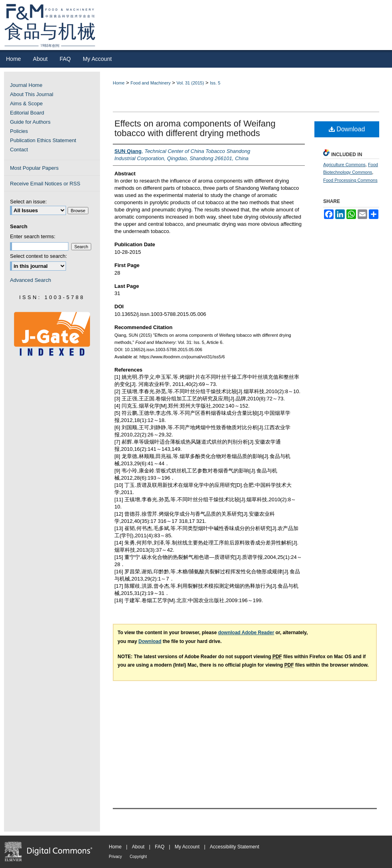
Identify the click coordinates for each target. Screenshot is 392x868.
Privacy (115, 857)
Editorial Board (27, 113)
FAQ (160, 847)
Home (119, 83)
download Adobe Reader (246, 633)
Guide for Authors (30, 122)
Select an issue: (28, 202)
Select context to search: (38, 256)
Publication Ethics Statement (43, 140)
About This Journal (32, 94)
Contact (19, 150)
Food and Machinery (150, 83)
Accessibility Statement (235, 847)
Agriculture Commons (344, 165)
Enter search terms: (33, 236)
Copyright (138, 857)
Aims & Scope (26, 103)
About (138, 847)
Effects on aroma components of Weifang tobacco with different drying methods (195, 128)
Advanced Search (31, 280)
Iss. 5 (215, 83)
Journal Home (26, 85)
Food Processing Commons (350, 180)
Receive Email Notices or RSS (45, 184)
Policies (19, 131)
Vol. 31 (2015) (190, 83)
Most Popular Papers (34, 168)
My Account (187, 847)
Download (347, 129)
